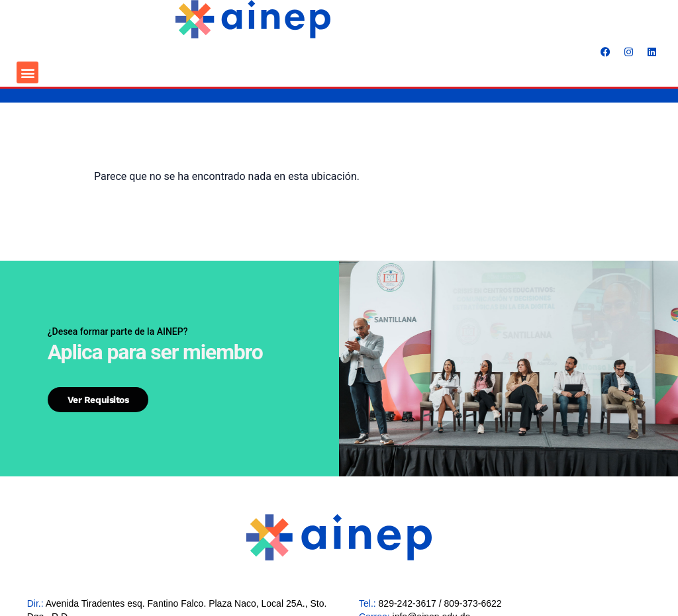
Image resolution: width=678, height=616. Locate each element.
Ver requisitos (98, 400)
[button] (27, 72)
